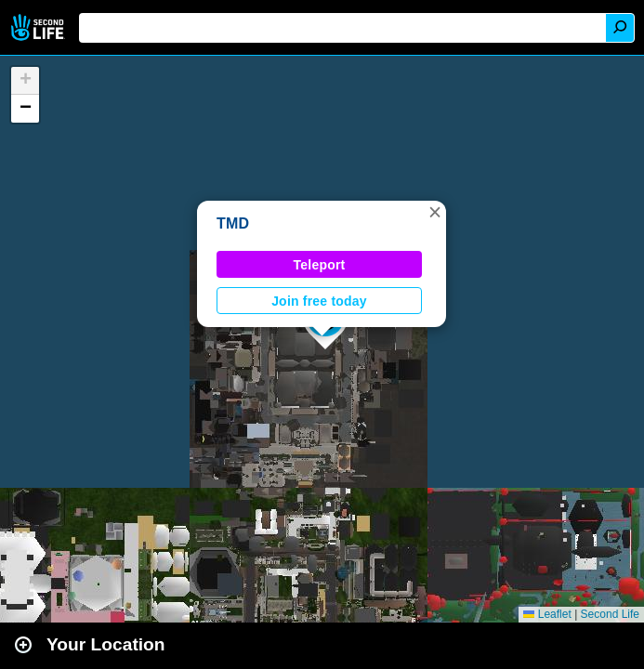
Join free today (319, 301)
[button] (435, 212)
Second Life (39, 27)
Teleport (320, 265)
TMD (233, 223)
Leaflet (547, 614)
